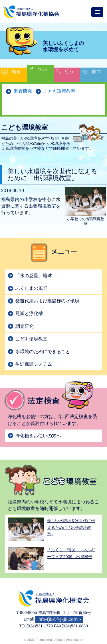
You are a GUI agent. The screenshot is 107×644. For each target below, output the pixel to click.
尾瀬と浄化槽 (29, 313)
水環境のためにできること (43, 351)
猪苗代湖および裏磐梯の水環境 (47, 301)
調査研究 (23, 91)
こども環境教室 (59, 91)
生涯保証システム (34, 364)
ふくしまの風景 (31, 288)
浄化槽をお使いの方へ (38, 436)
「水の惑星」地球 (34, 276)
